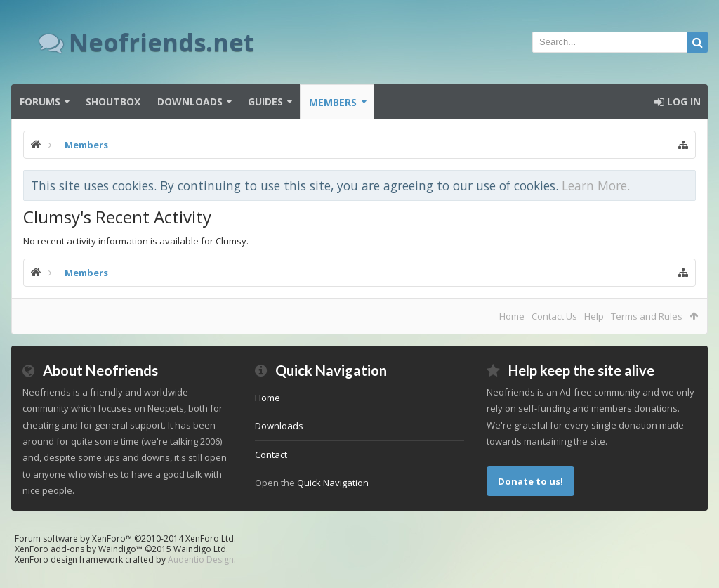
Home (512, 316)
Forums (40, 102)
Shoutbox (113, 102)
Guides (265, 102)
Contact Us (554, 316)
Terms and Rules (647, 316)
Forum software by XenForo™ (125, 538)
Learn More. (596, 185)
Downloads (190, 102)
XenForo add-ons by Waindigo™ (79, 549)
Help (594, 316)
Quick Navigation (333, 483)
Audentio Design (201, 560)
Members (333, 102)
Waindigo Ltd (200, 549)
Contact (271, 455)
